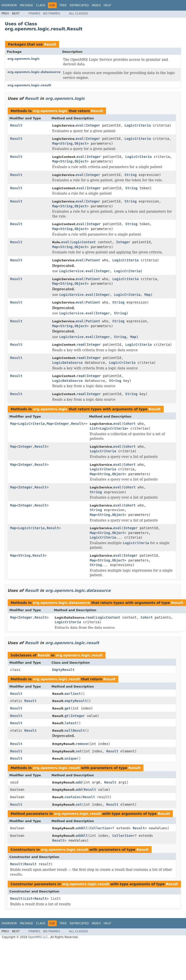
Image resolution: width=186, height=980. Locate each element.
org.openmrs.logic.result (29, 85)
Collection (100, 828)
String (66, 143)
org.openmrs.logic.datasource (34, 72)
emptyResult (76, 701)
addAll (82, 828)
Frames (34, 14)
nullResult (75, 730)
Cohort (130, 424)
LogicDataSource (67, 363)
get (68, 708)
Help (107, 5)
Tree (63, 5)
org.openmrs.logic (23, 59)
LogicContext (83, 242)
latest (71, 723)
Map (55, 143)
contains (73, 797)
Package (26, 5)
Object (81, 143)
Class (41, 5)
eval (80, 125)
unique (71, 758)
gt (67, 716)
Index (96, 5)
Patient (93, 260)
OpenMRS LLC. (38, 937)
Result (50, 44)
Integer (93, 125)
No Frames (52, 14)
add (79, 782)
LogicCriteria (138, 125)
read (80, 345)
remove (82, 744)
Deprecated (79, 5)
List (94, 428)
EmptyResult (63, 670)
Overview (9, 5)
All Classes (79, 14)
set (79, 751)
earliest (73, 694)
